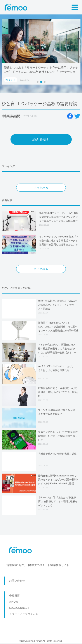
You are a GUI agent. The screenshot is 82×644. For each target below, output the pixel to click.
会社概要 (14, 596)
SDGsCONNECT (19, 608)
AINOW (14, 602)
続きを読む (41, 139)
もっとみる (41, 188)
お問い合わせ (17, 581)
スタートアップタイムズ (24, 614)
